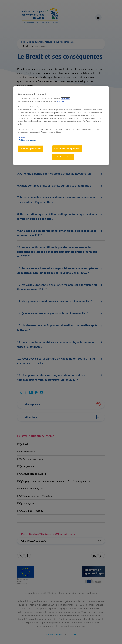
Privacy (22, 137)
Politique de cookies (28, 140)
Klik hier (61, 101)
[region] (61, 126)
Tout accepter (63, 157)
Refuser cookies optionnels (67, 149)
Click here (65, 99)
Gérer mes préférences (31, 149)
